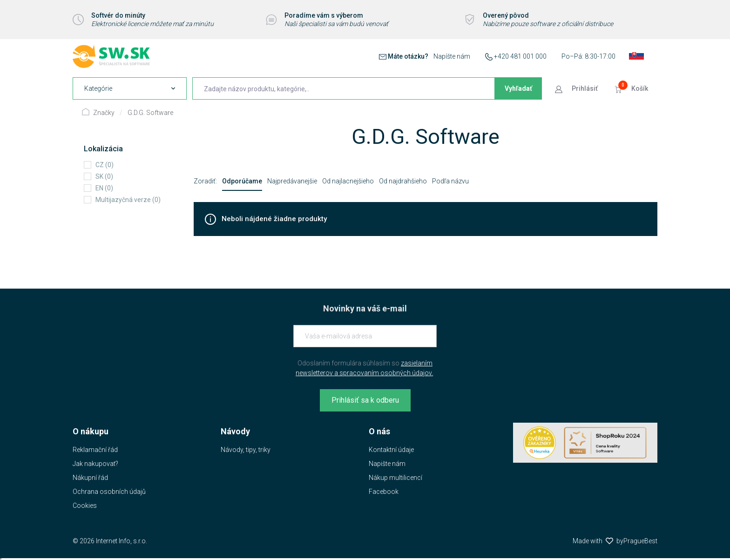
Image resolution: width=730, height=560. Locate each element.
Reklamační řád (95, 450)
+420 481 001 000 (520, 56)
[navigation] (130, 88)
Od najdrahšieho (403, 181)
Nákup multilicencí (395, 478)
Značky (104, 113)
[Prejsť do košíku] (632, 88)
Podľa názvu (450, 181)
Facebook (384, 492)
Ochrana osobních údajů (109, 492)
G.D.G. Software (150, 113)
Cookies (85, 506)
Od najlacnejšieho (348, 181)
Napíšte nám (452, 56)
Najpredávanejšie (292, 181)
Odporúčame (242, 181)
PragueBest (640, 541)
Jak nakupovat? (95, 464)
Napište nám (387, 464)
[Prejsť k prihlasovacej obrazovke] (577, 88)
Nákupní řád (90, 478)
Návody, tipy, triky (246, 450)
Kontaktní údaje (391, 450)
